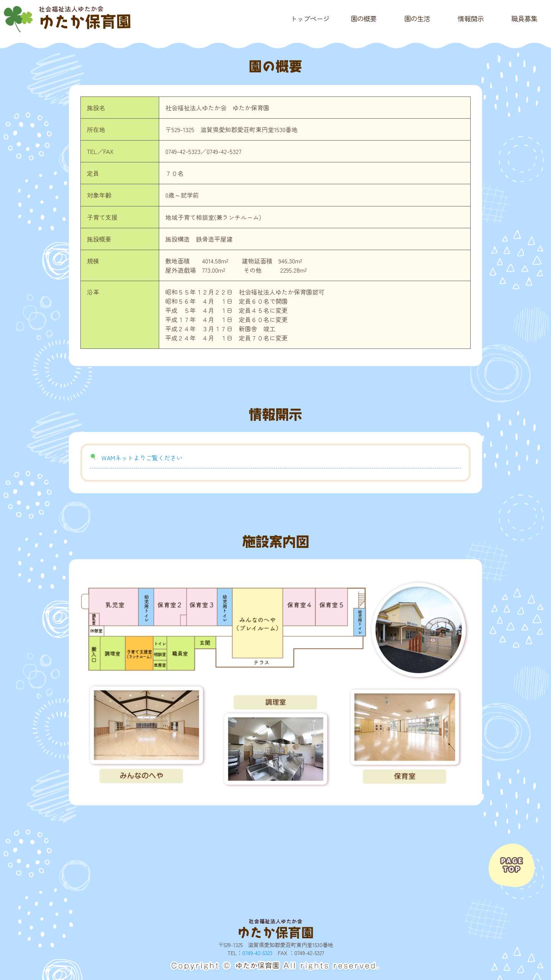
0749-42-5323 (257, 953)
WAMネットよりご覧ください (142, 458)
